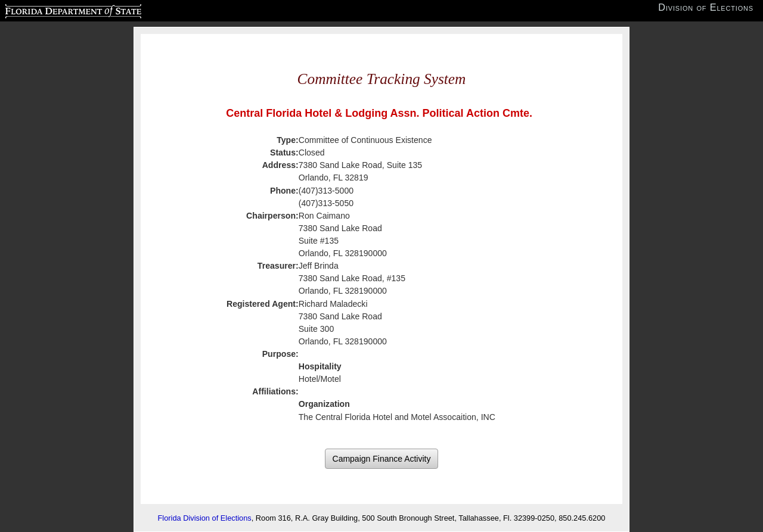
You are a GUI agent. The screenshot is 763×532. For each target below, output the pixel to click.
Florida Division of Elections (205, 518)
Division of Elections (706, 7)
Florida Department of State (50, 10)
